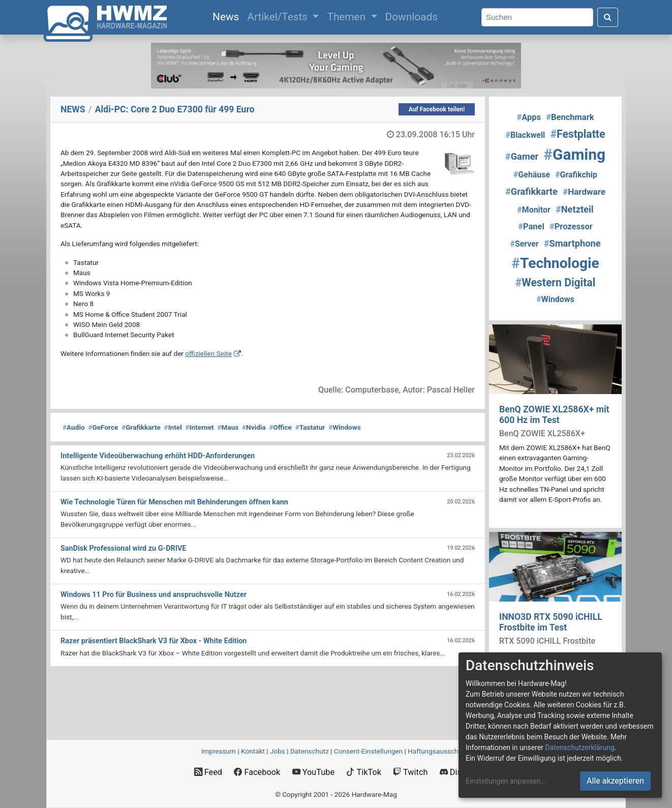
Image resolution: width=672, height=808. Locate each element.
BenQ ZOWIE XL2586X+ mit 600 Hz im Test (554, 415)
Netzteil (575, 209)
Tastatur (310, 427)
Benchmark (570, 117)
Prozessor (571, 227)
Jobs (278, 751)
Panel (531, 227)
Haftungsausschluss (439, 751)
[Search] (537, 18)
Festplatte (577, 134)
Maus (228, 427)
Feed (208, 772)
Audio (74, 427)
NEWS (73, 109)
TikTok (364, 772)
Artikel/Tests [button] (279, 17)
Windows (344, 427)
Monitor (533, 210)
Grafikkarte (141, 427)
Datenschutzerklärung (579, 747)
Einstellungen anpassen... (506, 781)
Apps (529, 117)
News (228, 16)
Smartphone (572, 243)
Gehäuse (532, 175)
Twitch (410, 772)
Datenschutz (310, 751)
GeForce (103, 427)
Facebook (257, 772)
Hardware (584, 192)
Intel (173, 427)
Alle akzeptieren (615, 781)
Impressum (219, 751)
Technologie (555, 263)
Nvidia (254, 427)
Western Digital (556, 282)
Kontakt (253, 751)
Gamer (522, 156)
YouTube (313, 772)
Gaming (574, 154)
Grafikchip (576, 175)
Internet (200, 427)
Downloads (411, 17)
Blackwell (526, 135)
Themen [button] (347, 17)
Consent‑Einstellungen (368, 751)
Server (524, 244)
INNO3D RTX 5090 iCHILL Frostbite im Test (551, 622)
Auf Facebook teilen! (437, 109)
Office (280, 427)
